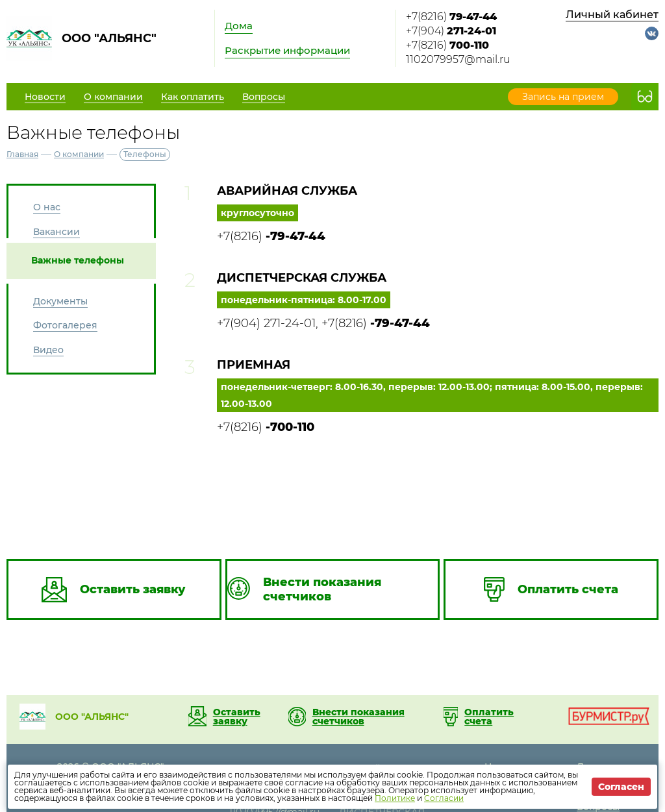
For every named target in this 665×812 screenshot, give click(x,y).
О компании (79, 154)
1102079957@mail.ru (458, 59)
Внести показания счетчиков (358, 717)
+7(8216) (451, 17)
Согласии (444, 798)
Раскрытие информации (287, 50)
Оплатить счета (489, 717)
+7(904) (451, 31)
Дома (239, 26)
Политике (395, 798)
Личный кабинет (612, 15)
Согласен (621, 787)
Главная (22, 154)
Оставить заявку (237, 717)
